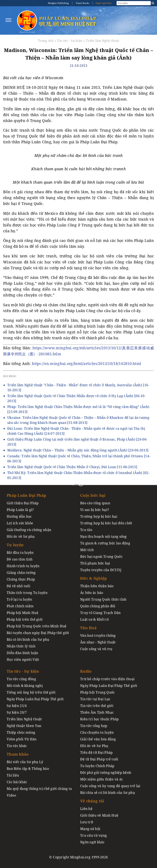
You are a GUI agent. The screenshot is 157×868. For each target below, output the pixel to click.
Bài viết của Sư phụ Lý (25, 762)
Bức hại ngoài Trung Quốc (101, 557)
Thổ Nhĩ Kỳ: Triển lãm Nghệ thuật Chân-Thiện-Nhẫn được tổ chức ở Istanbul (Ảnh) (78, 475)
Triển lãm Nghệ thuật (103, 41)
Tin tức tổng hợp (94, 726)
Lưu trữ (87, 822)
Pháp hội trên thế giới (25, 619)
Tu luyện (15, 545)
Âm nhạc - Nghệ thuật (98, 642)
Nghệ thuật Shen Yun (24, 726)
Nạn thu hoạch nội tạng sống (103, 536)
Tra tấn (86, 530)
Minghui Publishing (59, 3)
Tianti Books (83, 3)
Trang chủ (46, 41)
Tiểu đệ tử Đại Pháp (96, 752)
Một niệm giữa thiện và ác (102, 779)
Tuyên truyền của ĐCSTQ (101, 570)
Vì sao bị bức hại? (95, 510)
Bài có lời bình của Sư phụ (28, 639)
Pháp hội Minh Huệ (22, 613)
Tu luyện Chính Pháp (97, 766)
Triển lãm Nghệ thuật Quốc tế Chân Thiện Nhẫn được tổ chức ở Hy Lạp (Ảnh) (76, 398)
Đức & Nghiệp (93, 578)
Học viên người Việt (23, 660)
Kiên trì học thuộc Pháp (100, 719)
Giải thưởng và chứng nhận (29, 530)
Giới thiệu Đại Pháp (23, 503)
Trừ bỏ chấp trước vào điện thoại (107, 679)
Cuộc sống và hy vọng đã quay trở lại (110, 786)
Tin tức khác (17, 746)
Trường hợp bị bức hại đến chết (106, 523)
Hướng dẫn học (19, 516)
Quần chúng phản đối (98, 606)
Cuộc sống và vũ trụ (96, 649)
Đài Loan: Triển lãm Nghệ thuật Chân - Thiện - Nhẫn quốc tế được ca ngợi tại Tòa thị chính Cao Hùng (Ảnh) (76, 431)
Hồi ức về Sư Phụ (94, 746)
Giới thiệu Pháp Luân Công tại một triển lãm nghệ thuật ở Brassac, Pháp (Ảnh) (77, 442)
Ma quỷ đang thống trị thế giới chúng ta (39, 789)
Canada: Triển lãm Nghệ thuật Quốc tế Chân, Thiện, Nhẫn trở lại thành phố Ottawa (79, 459)
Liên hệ (86, 809)
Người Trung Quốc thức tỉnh (103, 599)
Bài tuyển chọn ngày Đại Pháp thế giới (38, 633)
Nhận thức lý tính (21, 646)
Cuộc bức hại (93, 495)
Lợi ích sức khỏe (20, 523)
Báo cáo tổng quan (95, 503)
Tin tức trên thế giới (97, 706)
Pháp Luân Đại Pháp (26, 495)
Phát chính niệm (20, 606)
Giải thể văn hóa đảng (98, 739)
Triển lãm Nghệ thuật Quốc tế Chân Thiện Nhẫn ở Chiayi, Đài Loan (72, 467)
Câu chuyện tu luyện (97, 732)
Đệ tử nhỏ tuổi (18, 586)
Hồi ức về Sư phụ (21, 536)
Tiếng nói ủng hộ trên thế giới (31, 692)
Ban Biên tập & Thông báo (28, 769)
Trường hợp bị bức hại (99, 516)
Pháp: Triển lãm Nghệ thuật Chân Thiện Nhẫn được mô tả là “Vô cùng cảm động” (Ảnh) (78, 409)
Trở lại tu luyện (19, 599)
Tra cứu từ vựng (93, 835)
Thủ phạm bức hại (95, 563)
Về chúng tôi (92, 801)
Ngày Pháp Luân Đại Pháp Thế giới (35, 699)
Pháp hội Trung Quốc (97, 692)
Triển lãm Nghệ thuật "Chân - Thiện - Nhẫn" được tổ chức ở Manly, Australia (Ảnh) (78, 388)
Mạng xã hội (90, 829)
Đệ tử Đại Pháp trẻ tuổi (99, 759)
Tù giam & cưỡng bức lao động (105, 543)
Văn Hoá (88, 628)
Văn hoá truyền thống (98, 635)
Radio (86, 671)
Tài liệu (13, 775)
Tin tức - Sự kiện (70, 41)
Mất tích (87, 550)
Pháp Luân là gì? (20, 510)
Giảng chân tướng (21, 573)
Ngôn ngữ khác (104, 3)
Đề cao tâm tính (20, 559)
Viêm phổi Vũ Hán (22, 739)
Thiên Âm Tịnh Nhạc (97, 712)
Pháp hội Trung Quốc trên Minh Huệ (37, 626)
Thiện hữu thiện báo (97, 586)
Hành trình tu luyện (23, 566)
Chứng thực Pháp (21, 579)
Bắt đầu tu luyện (20, 553)
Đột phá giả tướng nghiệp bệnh (106, 773)
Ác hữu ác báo (92, 593)
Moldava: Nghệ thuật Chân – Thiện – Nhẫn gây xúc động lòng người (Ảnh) (78, 450)
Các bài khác (17, 782)
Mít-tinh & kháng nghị (25, 686)
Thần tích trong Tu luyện (27, 593)
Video (11, 795)
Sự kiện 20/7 (17, 712)
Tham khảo (18, 754)
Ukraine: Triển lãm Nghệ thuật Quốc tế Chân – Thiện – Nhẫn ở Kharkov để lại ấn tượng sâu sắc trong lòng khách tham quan (78, 420)
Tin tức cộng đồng (21, 679)
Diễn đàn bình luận (22, 653)
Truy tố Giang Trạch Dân (100, 613)
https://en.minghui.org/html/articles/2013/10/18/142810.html (87, 363)
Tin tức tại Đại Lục (95, 699)
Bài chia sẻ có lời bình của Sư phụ (108, 793)
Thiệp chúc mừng (21, 732)
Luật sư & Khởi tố (94, 619)
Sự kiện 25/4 (17, 706)
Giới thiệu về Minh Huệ (99, 815)
